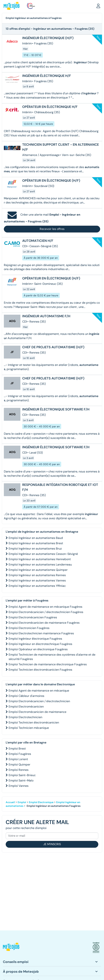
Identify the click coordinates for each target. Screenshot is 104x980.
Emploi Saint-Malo (21, 780)
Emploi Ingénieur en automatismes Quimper (38, 570)
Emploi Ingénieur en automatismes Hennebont (40, 559)
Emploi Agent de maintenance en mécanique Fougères (45, 607)
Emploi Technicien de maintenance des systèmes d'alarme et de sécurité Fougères (52, 657)
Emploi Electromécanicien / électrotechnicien (39, 701)
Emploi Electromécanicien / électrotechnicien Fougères (46, 612)
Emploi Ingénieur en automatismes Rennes (37, 575)
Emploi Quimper (19, 764)
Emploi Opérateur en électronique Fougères (38, 649)
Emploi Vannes (19, 786)
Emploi (22, 802)
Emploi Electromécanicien (26, 707)
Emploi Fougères (20, 754)
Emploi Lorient (18, 759)
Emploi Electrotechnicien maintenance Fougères (41, 633)
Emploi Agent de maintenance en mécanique (39, 691)
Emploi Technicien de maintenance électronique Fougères (48, 664)
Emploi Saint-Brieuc (22, 775)
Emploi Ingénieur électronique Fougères (35, 639)
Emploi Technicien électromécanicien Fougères (40, 670)
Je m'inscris (52, 844)
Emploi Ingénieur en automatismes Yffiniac (37, 586)
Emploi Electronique (41, 802)
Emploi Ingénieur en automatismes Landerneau (40, 564)
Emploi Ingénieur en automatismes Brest (36, 543)
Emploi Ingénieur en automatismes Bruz (35, 549)
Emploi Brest (17, 749)
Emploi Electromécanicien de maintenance (37, 712)
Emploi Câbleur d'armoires (26, 696)
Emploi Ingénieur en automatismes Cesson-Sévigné (43, 554)
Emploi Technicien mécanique (29, 728)
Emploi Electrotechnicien (25, 717)
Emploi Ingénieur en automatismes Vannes (37, 580)
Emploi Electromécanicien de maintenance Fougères (44, 623)
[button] (98, 6)
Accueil (10, 802)
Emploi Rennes (19, 770)
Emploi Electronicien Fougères (29, 628)
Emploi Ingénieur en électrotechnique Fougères (40, 644)
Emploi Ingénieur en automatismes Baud (36, 538)
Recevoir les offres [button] (52, 229)
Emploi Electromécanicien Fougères (33, 617)
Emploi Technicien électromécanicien (34, 722)
